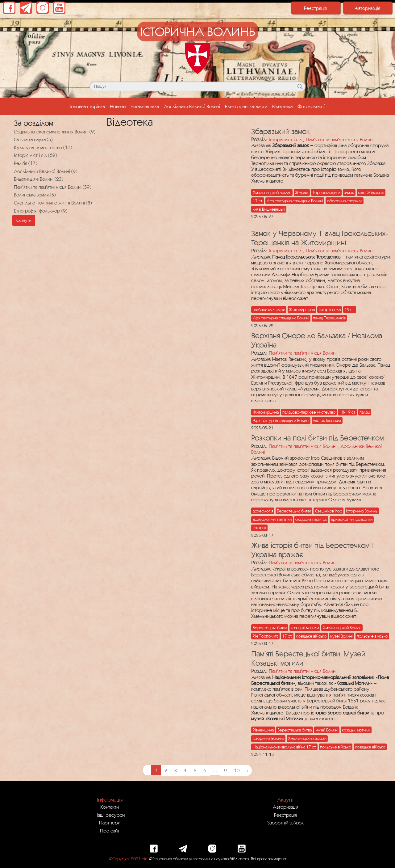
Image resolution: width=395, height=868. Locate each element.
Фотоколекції (311, 106)
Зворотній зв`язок (285, 823)
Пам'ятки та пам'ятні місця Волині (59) (52, 187)
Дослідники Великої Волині (192, 106)
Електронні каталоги (246, 106)
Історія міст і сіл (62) (35, 155)
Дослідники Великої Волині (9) (46, 171)
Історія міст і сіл (285, 139)
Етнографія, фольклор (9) (41, 211)
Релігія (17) (25, 163)
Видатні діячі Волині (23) (38, 179)
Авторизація (367, 8)
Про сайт (110, 831)
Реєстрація (315, 8)
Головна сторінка (89, 106)
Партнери (110, 823)
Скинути (24, 220)
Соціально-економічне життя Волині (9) (55, 132)
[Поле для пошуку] (197, 86)
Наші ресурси (110, 815)
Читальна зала (145, 106)
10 (237, 770)
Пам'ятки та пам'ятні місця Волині (340, 139)
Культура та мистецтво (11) (43, 147)
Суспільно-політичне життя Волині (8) (53, 203)
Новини (118, 106)
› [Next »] (247, 770)
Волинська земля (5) (35, 195)
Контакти (110, 807)
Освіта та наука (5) (33, 139)
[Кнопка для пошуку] (300, 86)
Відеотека (282, 106)
